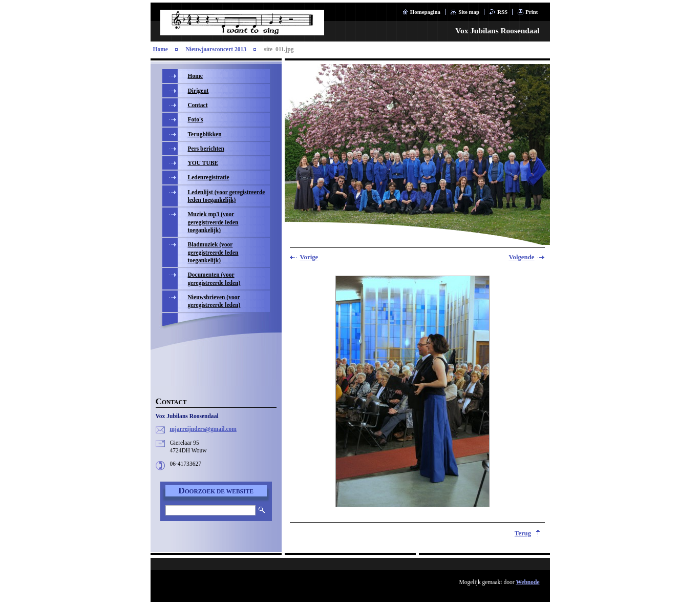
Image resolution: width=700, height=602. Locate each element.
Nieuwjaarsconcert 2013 (216, 49)
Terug (523, 533)
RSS (502, 12)
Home (161, 49)
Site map (469, 12)
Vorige (309, 257)
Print (532, 12)
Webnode (527, 582)
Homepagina (425, 12)
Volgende (521, 257)
